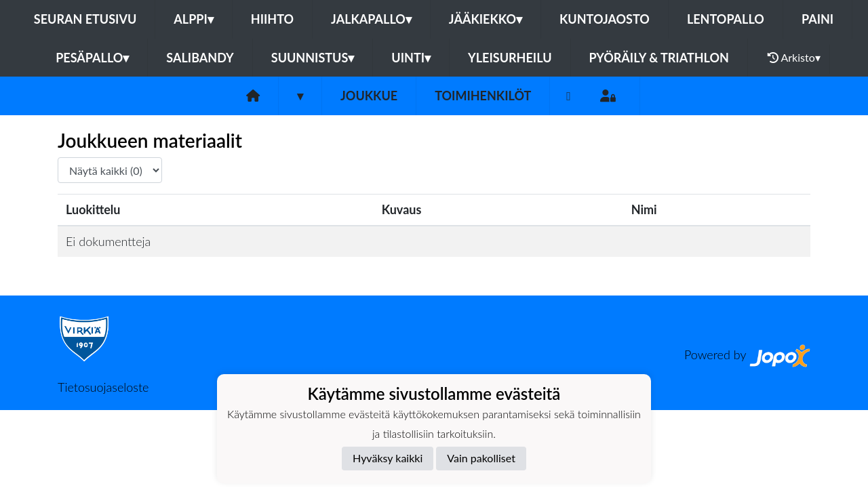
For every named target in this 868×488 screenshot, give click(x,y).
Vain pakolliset (481, 458)
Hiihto (272, 19)
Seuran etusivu (85, 19)
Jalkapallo (371, 19)
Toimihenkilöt (483, 96)
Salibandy (200, 58)
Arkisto (794, 58)
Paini (817, 19)
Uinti (411, 58)
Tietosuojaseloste (103, 387)
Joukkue (369, 96)
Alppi (193, 19)
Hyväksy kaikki (388, 458)
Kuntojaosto (605, 19)
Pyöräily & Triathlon (659, 58)
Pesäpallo (92, 58)
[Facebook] (569, 96)
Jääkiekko (486, 19)
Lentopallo (726, 19)
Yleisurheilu (510, 58)
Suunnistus (313, 58)
